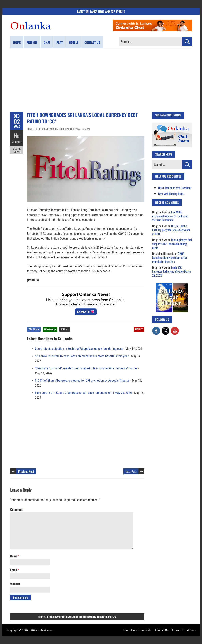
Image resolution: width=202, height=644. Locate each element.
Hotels (74, 42)
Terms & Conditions (184, 630)
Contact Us (162, 630)
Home (17, 42)
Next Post (131, 471)
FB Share (34, 329)
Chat (47, 42)
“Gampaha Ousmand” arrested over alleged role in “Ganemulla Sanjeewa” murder (86, 368)
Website (15, 584)
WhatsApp (50, 329)
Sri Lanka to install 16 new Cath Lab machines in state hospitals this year (82, 356)
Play (60, 42)
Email (14, 570)
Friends (32, 42)
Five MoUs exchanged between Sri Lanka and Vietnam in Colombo (170, 216)
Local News (17, 150)
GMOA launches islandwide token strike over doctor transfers (170, 257)
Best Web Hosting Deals (171, 194)
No (17, 136)
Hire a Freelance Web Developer (175, 188)
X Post (65, 329)
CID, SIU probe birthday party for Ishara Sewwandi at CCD (171, 230)
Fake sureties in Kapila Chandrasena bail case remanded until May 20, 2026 (83, 393)
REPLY (139, 329)
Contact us (92, 42)
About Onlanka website (137, 630)
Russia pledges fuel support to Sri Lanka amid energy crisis (172, 244)
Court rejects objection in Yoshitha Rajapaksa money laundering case (79, 349)
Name (15, 556)
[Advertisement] (101, 80)
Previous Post (26, 471)
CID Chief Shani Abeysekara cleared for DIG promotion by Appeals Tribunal (82, 381)
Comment (17, 141)
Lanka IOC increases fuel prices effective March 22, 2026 (172, 271)
